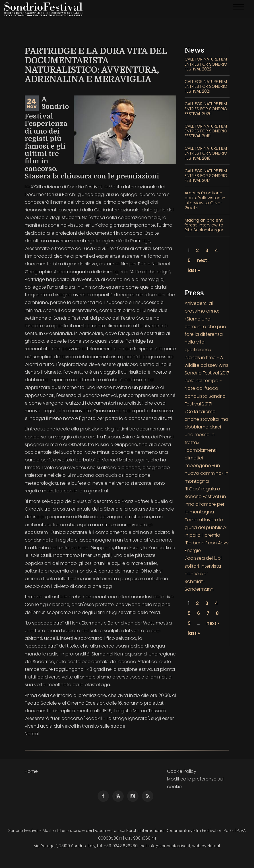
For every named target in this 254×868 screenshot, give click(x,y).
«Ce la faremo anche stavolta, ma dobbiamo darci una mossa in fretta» (206, 427)
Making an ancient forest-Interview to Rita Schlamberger (204, 225)
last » (194, 270)
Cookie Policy (182, 771)
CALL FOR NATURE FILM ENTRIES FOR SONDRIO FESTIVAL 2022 (206, 64)
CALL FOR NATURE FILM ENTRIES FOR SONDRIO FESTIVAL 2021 (206, 87)
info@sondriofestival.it (170, 846)
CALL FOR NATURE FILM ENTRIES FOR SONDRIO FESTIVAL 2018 (206, 153)
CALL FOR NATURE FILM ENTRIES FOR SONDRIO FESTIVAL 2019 (206, 131)
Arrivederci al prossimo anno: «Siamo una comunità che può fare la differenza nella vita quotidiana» (205, 326)
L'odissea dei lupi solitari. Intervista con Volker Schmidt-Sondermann (203, 574)
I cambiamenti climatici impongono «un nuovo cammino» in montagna (206, 466)
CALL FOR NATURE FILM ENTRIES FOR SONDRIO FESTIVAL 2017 (206, 176)
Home (31, 771)
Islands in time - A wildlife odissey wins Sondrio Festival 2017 (207, 365)
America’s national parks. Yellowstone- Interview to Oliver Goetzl (205, 200)
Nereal (214, 846)
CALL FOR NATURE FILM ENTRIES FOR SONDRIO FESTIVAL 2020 (206, 109)
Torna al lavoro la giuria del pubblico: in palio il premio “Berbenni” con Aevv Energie (207, 535)
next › (203, 260)
